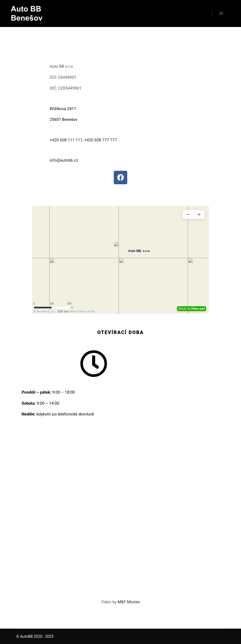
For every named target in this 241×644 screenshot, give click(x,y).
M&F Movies (129, 602)
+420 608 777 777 (100, 140)
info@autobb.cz (64, 160)
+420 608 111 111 (66, 140)
